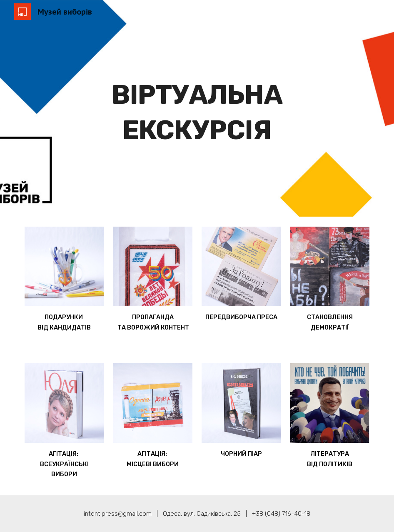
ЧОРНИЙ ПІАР (241, 454)
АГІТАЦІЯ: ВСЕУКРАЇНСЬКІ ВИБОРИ (65, 464)
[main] (197, 109)
